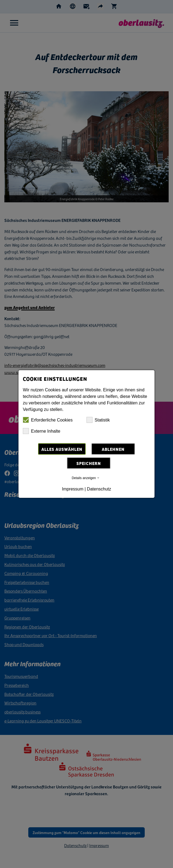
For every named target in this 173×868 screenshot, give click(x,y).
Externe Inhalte (42, 431)
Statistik (98, 420)
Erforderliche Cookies (48, 420)
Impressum (72, 489)
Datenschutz (99, 489)
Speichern (89, 463)
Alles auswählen (62, 449)
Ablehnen (113, 449)
